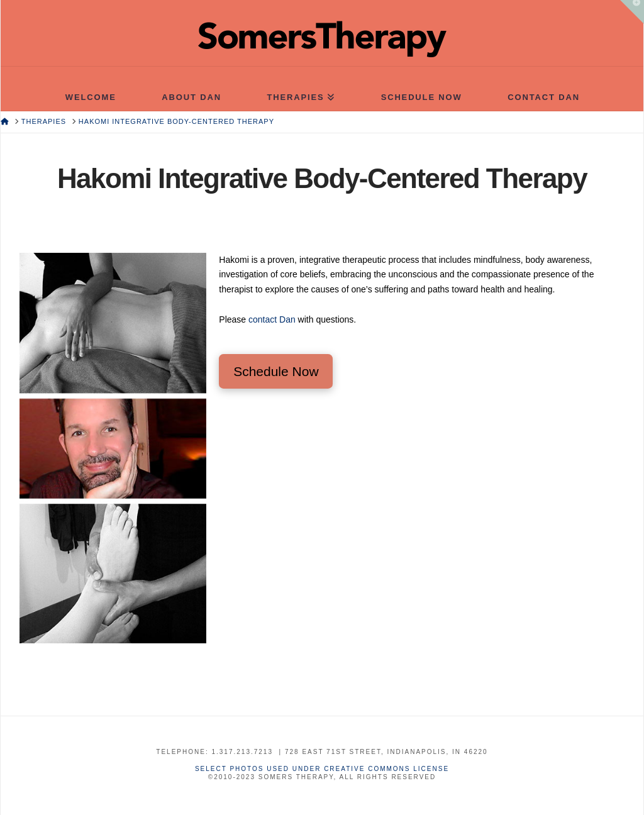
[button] (632, 12)
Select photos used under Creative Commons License (322, 769)
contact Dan (272, 319)
